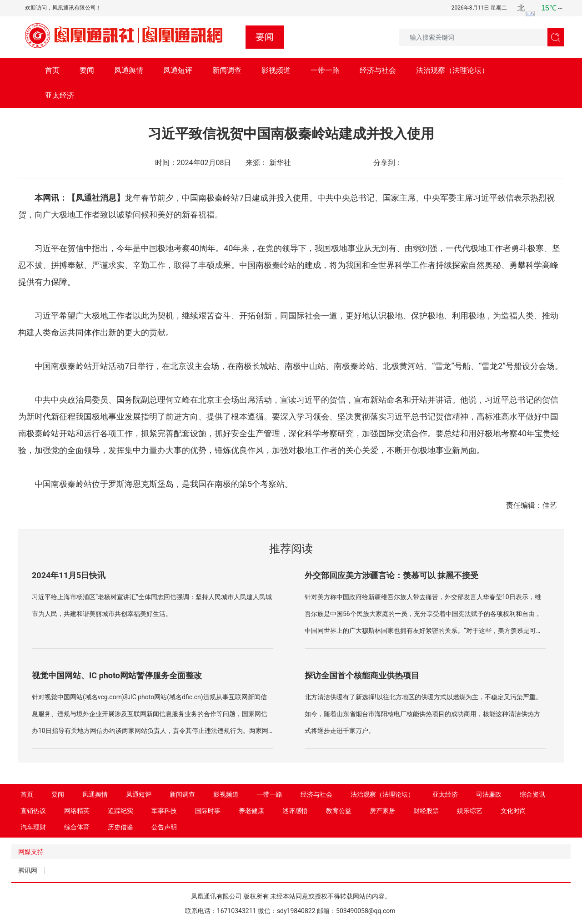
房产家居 (382, 811)
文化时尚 (513, 811)
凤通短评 (178, 70)
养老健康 (251, 811)
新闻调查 (227, 70)
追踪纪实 (120, 811)
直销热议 (33, 811)
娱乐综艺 (470, 811)
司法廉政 (489, 794)
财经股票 (426, 811)
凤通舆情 (129, 70)
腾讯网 (28, 871)
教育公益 (339, 811)
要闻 (87, 70)
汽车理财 (33, 827)
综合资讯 (532, 794)
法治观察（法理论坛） (452, 70)
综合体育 (77, 827)
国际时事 (208, 811)
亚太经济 (60, 95)
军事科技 (164, 811)
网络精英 (77, 811)
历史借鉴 (120, 827)
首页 (52, 70)
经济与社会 (378, 70)
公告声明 (164, 827)
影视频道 (276, 70)
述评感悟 (295, 811)
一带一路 (325, 70)
